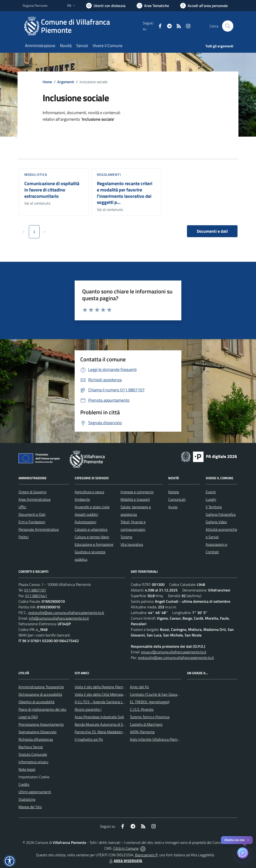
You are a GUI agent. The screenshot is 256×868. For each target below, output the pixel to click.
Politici (24, 537)
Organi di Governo (32, 492)
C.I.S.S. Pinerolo (142, 709)
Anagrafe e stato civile (92, 507)
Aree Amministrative (35, 499)
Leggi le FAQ (28, 717)
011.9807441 (36, 596)
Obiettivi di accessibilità (37, 702)
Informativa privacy (33, 762)
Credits (24, 784)
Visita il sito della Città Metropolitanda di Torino (111, 694)
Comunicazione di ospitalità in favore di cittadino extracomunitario (52, 190)
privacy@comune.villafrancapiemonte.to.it (174, 652)
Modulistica (36, 174)
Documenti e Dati (32, 514)
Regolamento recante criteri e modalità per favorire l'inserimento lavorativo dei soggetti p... (125, 193)
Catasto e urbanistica (91, 529)
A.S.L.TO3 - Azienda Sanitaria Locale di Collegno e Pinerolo (120, 702)
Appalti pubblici (86, 514)
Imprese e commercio (137, 492)
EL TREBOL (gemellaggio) (150, 702)
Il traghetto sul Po (89, 739)
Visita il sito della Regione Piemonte (102, 687)
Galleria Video (216, 522)
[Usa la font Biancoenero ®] (106, 6)
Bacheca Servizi (31, 747)
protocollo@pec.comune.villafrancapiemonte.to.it (66, 613)
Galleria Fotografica (221, 514)
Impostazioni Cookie (34, 777)
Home (47, 82)
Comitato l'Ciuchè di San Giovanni (156, 694)
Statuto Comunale (33, 754)
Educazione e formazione (94, 544)
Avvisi (173, 507)
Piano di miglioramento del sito (42, 709)
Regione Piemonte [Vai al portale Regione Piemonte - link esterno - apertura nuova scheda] (35, 6)
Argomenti (66, 82)
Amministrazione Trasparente (41, 687)
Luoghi (211, 499)
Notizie (174, 492)
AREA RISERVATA (125, 861)
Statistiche (27, 799)
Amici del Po (139, 687)
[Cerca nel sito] (228, 26)
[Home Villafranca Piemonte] (83, 26)
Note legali (27, 769)
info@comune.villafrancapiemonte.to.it (59, 618)
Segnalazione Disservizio (37, 732)
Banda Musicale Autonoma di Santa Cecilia (108, 724)
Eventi (211, 492)
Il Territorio (214, 507)
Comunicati (177, 499)
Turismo (126, 537)
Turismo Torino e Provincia (150, 717)
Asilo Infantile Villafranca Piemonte (157, 739)
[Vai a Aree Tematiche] (153, 6)
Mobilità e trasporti (135, 499)
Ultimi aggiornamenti (35, 792)
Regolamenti (109, 174)
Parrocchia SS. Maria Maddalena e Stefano (108, 732)
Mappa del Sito (30, 807)
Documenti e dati (212, 231)
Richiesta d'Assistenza (36, 739)
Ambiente (82, 499)
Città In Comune (126, 848)
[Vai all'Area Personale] (204, 6)
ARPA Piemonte (142, 732)
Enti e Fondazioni (32, 522)
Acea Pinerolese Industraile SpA (99, 717)
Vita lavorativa (132, 544)
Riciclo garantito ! (88, 709)
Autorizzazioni (85, 522)
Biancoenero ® (146, 855)
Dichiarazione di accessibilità (40, 694)
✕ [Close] (248, 840)
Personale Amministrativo (39, 529)
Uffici (22, 507)
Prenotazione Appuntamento (41, 724)
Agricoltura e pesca (89, 492)
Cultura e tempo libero (92, 537)
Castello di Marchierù (146, 724)
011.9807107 (35, 590)
